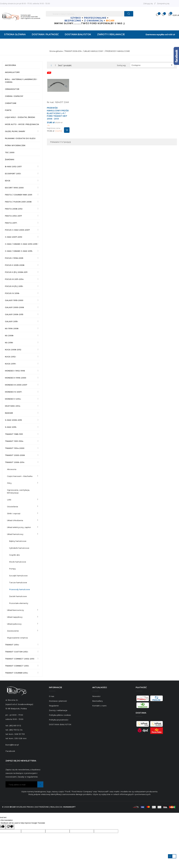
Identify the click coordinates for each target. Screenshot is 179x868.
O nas (52, 696)
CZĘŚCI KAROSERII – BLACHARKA (20, 476)
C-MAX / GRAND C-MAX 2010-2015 (21, 244)
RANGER (9, 413)
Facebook (10, 751)
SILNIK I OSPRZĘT (14, 513)
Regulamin (54, 706)
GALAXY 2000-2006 (14, 307)
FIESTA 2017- (11, 223)
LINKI (9, 500)
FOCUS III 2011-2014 (14, 279)
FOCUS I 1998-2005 (14, 258)
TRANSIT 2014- (12, 645)
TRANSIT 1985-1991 (14, 434)
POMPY (12, 569)
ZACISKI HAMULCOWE (18, 596)
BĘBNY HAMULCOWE (18, 541)
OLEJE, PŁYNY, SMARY (15, 131)
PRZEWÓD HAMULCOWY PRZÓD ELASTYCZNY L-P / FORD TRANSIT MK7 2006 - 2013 (58, 113)
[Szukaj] (89, 14)
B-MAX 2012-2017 (13, 167)
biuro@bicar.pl (12, 745)
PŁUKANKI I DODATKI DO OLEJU (20, 138)
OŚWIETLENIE (13, 507)
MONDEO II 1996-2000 (16, 378)
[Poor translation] (10, 827)
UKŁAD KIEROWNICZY (15, 610)
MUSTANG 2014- (13, 406)
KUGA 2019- (11, 364)
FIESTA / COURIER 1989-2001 (19, 195)
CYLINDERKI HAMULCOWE (19, 548)
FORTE (8, 110)
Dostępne (153, 65)
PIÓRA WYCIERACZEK (15, 145)
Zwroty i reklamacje (58, 710)
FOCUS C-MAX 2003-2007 (17, 230)
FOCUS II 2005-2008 (15, 265)
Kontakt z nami (99, 706)
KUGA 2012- (11, 357)
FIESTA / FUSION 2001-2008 (18, 202)
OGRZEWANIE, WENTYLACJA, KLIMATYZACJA (18, 491)
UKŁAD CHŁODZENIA (15, 520)
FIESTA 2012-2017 (13, 216)
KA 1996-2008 (12, 328)
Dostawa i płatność (58, 701)
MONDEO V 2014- (13, 399)
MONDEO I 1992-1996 (15, 371)
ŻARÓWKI (10, 159)
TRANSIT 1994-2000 (15, 448)
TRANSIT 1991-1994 (14, 441)
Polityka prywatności (59, 720)
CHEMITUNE (11, 103)
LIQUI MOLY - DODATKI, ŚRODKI (20, 117)
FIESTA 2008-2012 (14, 209)
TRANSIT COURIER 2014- (17, 673)
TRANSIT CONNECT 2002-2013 (20, 659)
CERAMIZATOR (12, 89)
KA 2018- (9, 343)
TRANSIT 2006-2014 (15, 462)
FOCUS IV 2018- (12, 293)
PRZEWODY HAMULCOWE (20, 589)
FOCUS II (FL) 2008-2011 (16, 272)
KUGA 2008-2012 (13, 350)
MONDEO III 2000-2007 (16, 385)
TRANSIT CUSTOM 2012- (17, 652)
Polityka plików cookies (60, 715)
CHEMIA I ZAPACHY (14, 96)
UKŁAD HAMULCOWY (15, 534)
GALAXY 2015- (12, 321)
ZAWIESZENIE (13, 631)
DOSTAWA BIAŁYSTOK (60, 724)
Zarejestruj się (163, 3)
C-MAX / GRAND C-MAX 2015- (19, 251)
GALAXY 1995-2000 (14, 300)
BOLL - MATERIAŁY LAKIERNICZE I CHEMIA (21, 81)
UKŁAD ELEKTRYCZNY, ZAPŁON (19, 527)
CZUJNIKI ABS (14, 555)
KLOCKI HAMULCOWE (18, 562)
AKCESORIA (10, 65)
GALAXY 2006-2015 (14, 314)
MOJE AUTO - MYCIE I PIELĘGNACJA (22, 124)
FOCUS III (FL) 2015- (14, 286)
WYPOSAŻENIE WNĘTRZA (17, 638)
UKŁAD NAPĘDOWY (15, 617)
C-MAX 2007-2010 (14, 237)
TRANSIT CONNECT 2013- (17, 666)
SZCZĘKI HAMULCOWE (18, 576)
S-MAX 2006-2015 (13, 420)
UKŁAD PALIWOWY (14, 624)
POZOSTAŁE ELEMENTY (19, 603)
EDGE (8, 181)
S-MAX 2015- (11, 427)
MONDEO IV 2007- (14, 392)
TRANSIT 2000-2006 (15, 455)
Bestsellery (97, 701)
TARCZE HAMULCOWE (18, 582)
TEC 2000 (10, 152)
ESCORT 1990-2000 (14, 188)
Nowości (96, 696)
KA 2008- (9, 335)
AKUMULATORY (12, 72)
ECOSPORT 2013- (13, 174)
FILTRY (9, 483)
